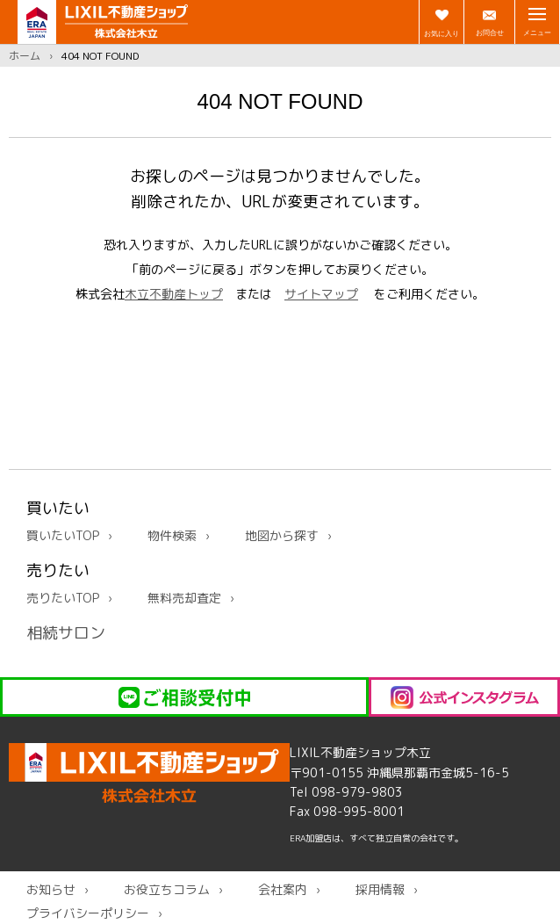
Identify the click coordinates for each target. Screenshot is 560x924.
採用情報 (380, 889)
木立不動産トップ (174, 294)
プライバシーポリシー (88, 913)
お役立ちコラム (167, 889)
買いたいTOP (63, 535)
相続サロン (66, 633)
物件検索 (172, 535)
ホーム (25, 56)
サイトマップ (321, 294)
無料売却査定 (184, 598)
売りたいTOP (63, 598)
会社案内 (283, 889)
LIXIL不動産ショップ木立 (149, 773)
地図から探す (282, 535)
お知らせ (51, 889)
